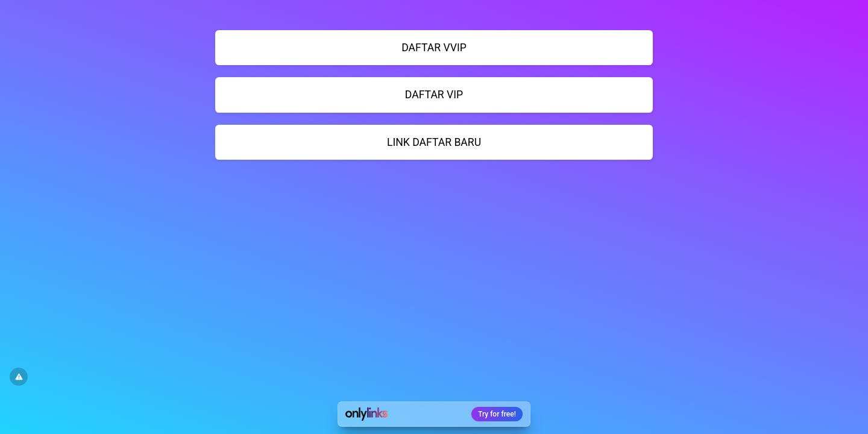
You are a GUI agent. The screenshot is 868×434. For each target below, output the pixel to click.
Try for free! (497, 414)
